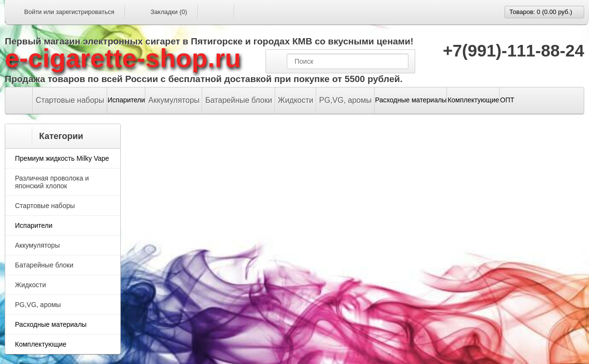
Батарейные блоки (238, 100)
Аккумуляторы (174, 100)
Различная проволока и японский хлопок (52, 182)
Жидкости (296, 100)
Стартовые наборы (70, 100)
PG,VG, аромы (345, 100)
